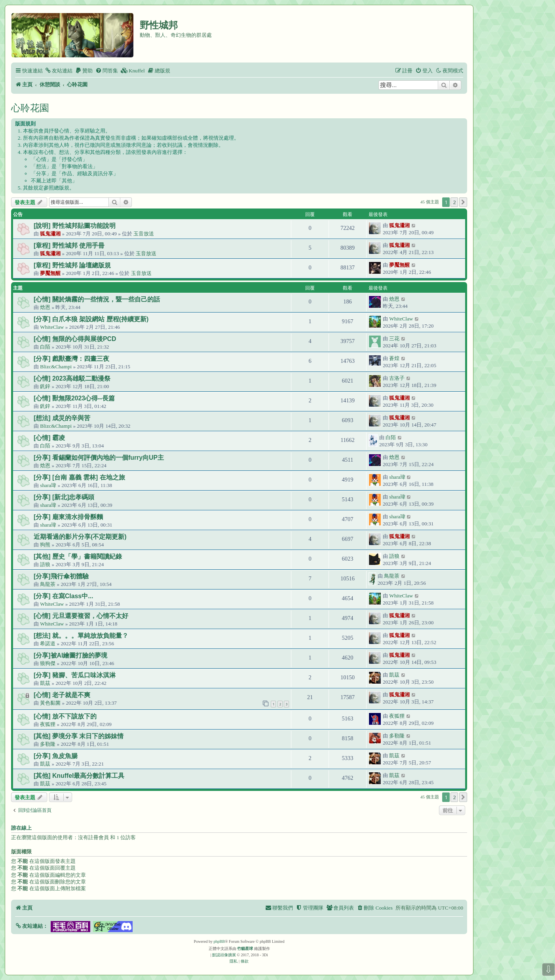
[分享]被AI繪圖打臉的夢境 (70, 655)
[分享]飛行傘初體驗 (61, 576)
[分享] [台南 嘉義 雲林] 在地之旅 (79, 477)
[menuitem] (59, 71)
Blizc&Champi (56, 367)
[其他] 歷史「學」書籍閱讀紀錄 (78, 556)
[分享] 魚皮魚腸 (56, 756)
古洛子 (397, 378)
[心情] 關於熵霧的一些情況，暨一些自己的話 (97, 299)
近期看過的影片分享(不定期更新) (80, 537)
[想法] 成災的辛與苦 (62, 418)
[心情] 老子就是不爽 (62, 695)
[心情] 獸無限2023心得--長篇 (74, 398)
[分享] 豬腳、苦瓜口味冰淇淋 (75, 675)
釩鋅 (45, 386)
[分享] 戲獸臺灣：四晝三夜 (71, 359)
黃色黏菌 (50, 703)
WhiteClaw (52, 327)
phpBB (219, 941)
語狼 (45, 564)
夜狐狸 (48, 724)
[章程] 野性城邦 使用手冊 (69, 245)
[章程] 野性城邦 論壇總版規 (72, 265)
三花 (394, 338)
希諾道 (48, 644)
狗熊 (45, 545)
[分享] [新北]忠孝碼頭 (64, 497)
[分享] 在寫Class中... (63, 596)
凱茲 (45, 683)
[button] (463, 202)
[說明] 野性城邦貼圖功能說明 (75, 226)
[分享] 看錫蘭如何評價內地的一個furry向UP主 (99, 458)
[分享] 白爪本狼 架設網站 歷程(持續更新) (91, 319)
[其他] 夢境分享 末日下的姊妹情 (79, 736)
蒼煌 (394, 358)
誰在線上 (21, 828)
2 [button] (454, 202)
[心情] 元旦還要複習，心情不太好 (81, 616)
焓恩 (45, 307)
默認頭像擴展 (224, 955)
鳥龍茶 (48, 584)
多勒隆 (48, 744)
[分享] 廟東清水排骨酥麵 (68, 517)
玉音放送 (144, 234)
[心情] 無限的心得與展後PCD (75, 339)
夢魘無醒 (50, 273)
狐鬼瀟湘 (50, 234)
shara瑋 (48, 485)
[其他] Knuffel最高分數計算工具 (79, 776)
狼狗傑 (48, 663)
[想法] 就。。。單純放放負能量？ (81, 636)
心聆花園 (30, 108)
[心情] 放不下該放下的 (65, 716)
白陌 (45, 347)
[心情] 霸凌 (49, 438)
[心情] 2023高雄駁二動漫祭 (72, 378)
